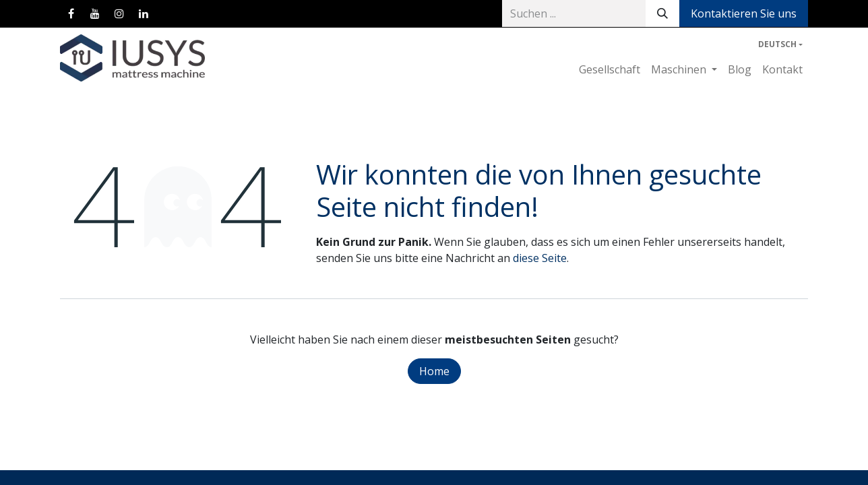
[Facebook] (71, 13)
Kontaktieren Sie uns (744, 13)
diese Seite (540, 258)
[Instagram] (119, 13)
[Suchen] (662, 13)
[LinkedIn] (144, 13)
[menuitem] (610, 69)
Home (434, 371)
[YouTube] (95, 13)
